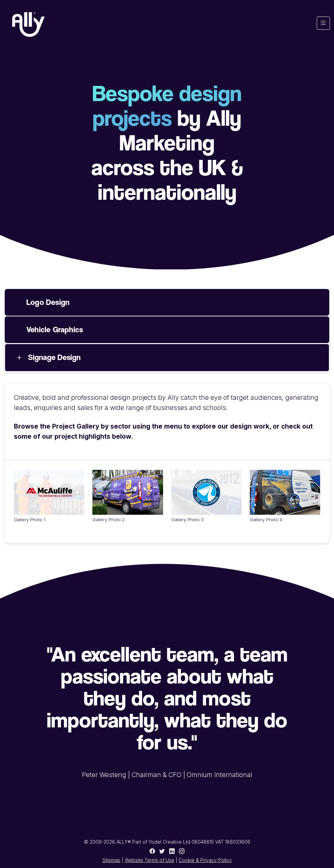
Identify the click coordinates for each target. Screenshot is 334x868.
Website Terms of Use (150, 860)
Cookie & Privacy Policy (205, 860)
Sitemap (112, 860)
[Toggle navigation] (323, 23)
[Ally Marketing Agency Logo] (28, 25)
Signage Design (54, 357)
